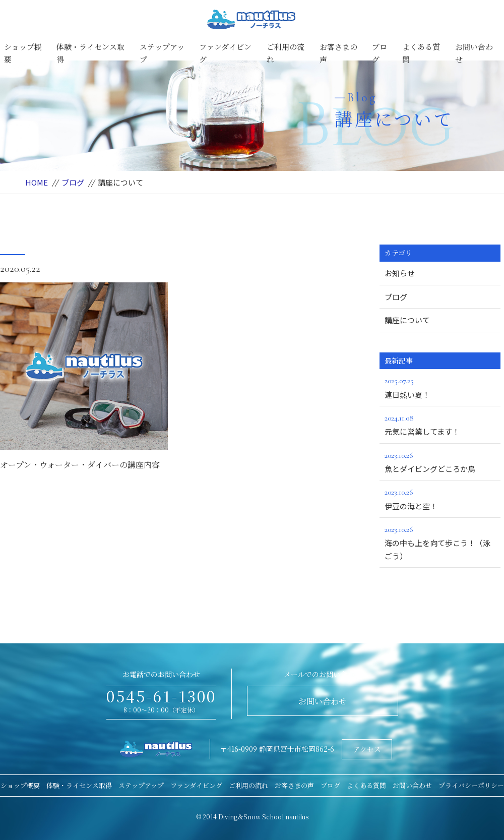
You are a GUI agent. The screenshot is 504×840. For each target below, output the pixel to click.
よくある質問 (421, 53)
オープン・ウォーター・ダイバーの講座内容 (80, 465)
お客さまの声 (338, 53)
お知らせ (400, 273)
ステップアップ (162, 53)
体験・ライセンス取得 (90, 53)
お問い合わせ (474, 53)
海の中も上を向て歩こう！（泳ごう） (440, 542)
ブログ (380, 53)
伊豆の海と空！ (440, 498)
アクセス (367, 749)
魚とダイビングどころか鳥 (440, 461)
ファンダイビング (225, 53)
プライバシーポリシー (471, 785)
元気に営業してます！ (440, 424)
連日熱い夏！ (440, 387)
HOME (37, 182)
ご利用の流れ (286, 53)
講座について (407, 320)
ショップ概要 (23, 53)
